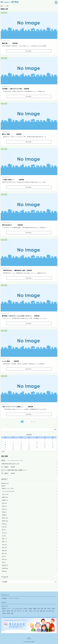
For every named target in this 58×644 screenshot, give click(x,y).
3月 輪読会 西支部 (8, 467)
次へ (35, 422)
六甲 (4, 527)
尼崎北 (5, 497)
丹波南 (4, 515)
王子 (4, 533)
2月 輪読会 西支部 (8, 473)
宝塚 (4, 506)
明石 (4, 562)
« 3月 (3, 452)
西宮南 (5, 521)
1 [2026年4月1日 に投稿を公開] (21, 440)
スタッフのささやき (8, 491)
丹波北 (4, 512)
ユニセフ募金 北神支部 (10, 361)
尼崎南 (5, 500)
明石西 (5, 568)
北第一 (4, 539)
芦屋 (4, 524)
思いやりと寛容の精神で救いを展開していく (14, 470)
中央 (4, 545)
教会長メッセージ (8, 488)
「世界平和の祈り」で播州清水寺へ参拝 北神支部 (17, 270)
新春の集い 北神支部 (10, 43)
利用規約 (5, 598)
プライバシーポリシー (14, 598)
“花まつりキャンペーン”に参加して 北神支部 (17, 407)
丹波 (4, 509)
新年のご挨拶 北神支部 (12, 134)
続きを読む (29, 51)
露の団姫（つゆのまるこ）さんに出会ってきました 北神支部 (21, 316)
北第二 (4, 542)
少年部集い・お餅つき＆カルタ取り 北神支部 (16, 89)
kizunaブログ (5, 483)
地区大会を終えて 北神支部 (12, 225)
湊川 (4, 548)
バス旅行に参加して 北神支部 (13, 180)
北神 (4, 13)
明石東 (5, 565)
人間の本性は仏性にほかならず (10, 464)
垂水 (4, 554)
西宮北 (5, 518)
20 (32, 422)
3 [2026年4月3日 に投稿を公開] (37, 440)
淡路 (4, 571)
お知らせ (5, 494)
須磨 (4, 551)
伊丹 (4, 503)
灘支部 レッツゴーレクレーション (12, 461)
